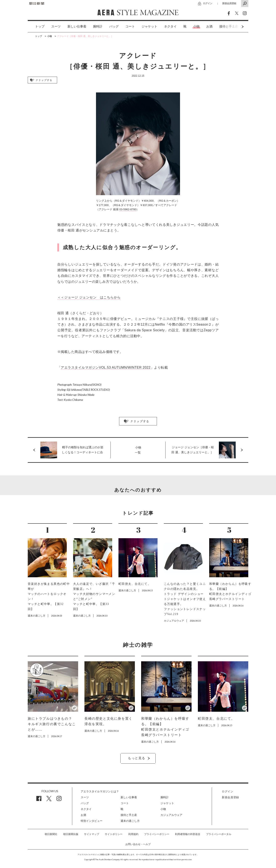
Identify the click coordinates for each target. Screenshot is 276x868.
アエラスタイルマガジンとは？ (100, 791)
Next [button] (235, 27)
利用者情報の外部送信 (188, 834)
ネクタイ (170, 26)
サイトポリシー (114, 834)
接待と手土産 (129, 815)
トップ (40, 26)
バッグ (114, 26)
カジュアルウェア (171, 815)
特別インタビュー (92, 821)
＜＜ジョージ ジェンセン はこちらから (89, 297)
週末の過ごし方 (130, 821)
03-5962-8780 (128, 209)
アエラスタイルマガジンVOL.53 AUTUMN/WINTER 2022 (106, 368)
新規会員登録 (229, 3)
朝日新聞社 (51, 834)
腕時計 (98, 26)
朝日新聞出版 (71, 834)
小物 (196, 26)
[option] (36, 27)
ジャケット (149, 26)
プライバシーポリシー (157, 834)
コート (130, 26)
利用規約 (133, 834)
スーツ (56, 26)
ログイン (208, 3)
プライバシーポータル (219, 834)
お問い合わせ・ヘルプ (138, 844)
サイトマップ (92, 834)
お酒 (209, 26)
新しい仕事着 (77, 26)
